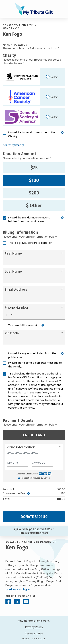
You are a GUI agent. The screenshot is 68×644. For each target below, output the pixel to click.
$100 (34, 180)
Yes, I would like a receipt (24, 325)
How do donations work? (34, 621)
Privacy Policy (34, 627)
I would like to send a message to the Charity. (32, 134)
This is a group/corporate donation (30, 243)
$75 (34, 168)
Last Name (13, 271)
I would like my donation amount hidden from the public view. (29, 219)
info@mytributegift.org (34, 533)
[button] (62, 136)
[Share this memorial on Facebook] (8, 602)
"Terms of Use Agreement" (45, 385)
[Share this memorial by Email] (26, 602)
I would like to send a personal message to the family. (35, 365)
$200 (34, 193)
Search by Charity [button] (13, 145)
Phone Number (17, 308)
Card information (21, 447)
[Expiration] (18, 462)
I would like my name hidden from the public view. (32, 355)
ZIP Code (12, 333)
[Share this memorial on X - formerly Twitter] (17, 602)
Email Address (16, 290)
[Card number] (34, 454)
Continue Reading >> (18, 590)
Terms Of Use (34, 634)
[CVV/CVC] (42, 462)
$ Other (34, 206)
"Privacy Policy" (23, 389)
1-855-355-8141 (41, 529)
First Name (13, 253)
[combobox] (9, 315)
